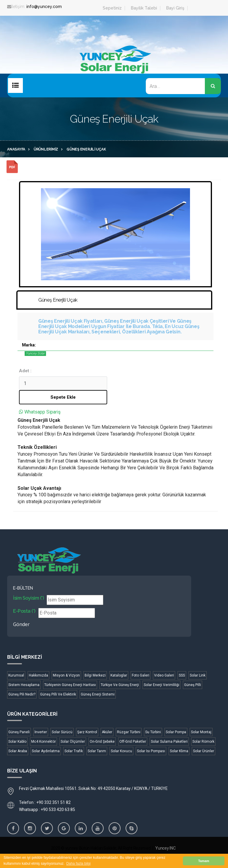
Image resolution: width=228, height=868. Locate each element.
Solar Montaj (201, 732)
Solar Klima (179, 751)
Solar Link (198, 675)
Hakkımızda (38, 675)
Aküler (107, 732)
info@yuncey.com (44, 7)
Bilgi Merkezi (95, 675)
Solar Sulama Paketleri (169, 742)
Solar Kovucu (121, 751)
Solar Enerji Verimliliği (161, 685)
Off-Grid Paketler (133, 742)
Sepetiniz (112, 8)
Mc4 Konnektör (43, 742)
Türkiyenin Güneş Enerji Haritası (70, 685)
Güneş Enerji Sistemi (98, 694)
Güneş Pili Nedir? (22, 694)
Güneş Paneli (19, 732)
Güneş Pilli (193, 685)
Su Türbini (153, 732)
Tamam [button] (204, 861)
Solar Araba (18, 751)
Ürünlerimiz (46, 149)
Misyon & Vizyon (66, 675)
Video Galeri (164, 675)
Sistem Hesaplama (24, 685)
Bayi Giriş (175, 8)
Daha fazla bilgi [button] (78, 864)
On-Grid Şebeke (102, 742)
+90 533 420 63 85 (58, 810)
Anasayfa (16, 149)
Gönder (21, 624)
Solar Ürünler (204, 751)
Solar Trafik (74, 751)
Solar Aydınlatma (46, 751)
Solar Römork (203, 742)
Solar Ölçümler (73, 742)
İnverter (41, 732)
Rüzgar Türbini (129, 732)
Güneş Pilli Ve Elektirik (58, 694)
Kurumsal (16, 675)
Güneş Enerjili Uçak (86, 149)
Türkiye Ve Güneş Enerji (120, 685)
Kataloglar (119, 675)
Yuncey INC (165, 848)
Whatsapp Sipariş (42, 412)
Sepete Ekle (63, 397)
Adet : (25, 371)
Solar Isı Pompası (151, 751)
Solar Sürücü (62, 732)
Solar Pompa (176, 732)
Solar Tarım (97, 751)
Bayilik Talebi (144, 8)
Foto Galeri (141, 675)
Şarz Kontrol (87, 732)
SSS (182, 675)
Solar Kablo (17, 742)
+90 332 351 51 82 (53, 802)
